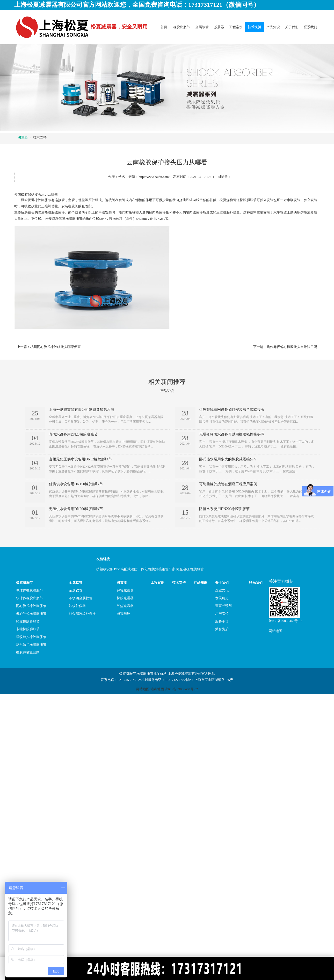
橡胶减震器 (125, 598)
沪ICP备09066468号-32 (285, 621)
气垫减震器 (125, 606)
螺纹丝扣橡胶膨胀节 (31, 637)
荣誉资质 (222, 629)
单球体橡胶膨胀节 (30, 590)
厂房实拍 (222, 614)
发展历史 (222, 598)
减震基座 (124, 614)
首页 (164, 27)
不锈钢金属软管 (81, 598)
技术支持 (255, 27)
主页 (25, 137)
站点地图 (157, 689)
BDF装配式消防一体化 (131, 569)
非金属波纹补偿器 (82, 614)
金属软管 (202, 27)
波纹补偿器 (77, 606)
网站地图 (275, 631)
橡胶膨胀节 (182, 27)
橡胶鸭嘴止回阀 (28, 652)
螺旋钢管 (197, 569)
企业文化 (222, 590)
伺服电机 (183, 569)
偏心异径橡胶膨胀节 (31, 614)
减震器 (219, 27)
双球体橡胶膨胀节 (30, 598)
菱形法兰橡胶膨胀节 (31, 645)
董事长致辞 (224, 606)
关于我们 (292, 27)
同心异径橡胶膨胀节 (31, 606)
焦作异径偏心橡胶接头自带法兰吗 (292, 347)
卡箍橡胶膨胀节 (28, 629)
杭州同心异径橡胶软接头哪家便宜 (56, 347)
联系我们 (310, 27)
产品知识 (273, 27)
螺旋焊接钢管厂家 (162, 569)
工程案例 (236, 27)
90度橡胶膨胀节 (28, 621)
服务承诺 (222, 621)
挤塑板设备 (105, 569)
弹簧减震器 (125, 590)
